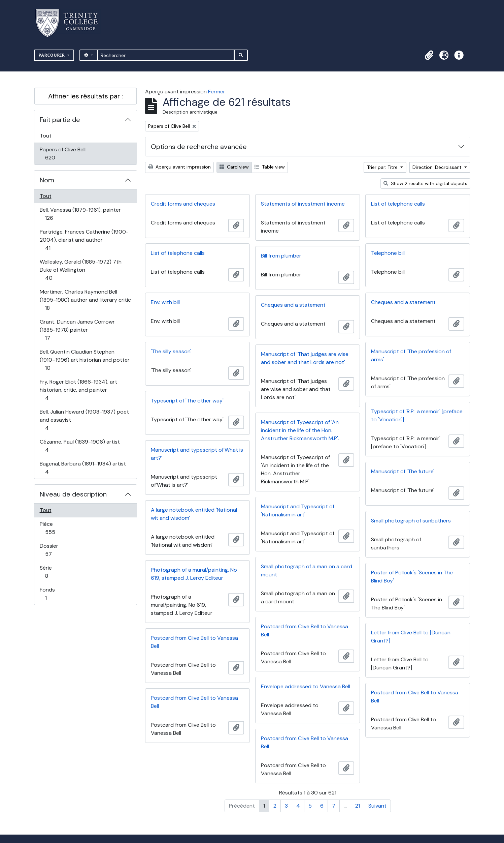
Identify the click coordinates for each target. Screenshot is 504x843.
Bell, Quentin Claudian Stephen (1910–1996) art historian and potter (85, 360)
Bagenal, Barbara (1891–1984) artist (83, 468)
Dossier (56, 550)
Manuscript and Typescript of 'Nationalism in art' (298, 510)
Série (54, 572)
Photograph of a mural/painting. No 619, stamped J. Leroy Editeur (194, 574)
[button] (429, 55)
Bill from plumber (281, 256)
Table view (270, 167)
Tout (46, 136)
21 (358, 806)
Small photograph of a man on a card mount (307, 570)
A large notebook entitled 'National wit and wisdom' (194, 514)
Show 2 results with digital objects (425, 183)
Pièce (57, 528)
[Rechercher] (166, 55)
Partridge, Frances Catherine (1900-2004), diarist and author (84, 240)
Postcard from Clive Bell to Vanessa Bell (305, 630)
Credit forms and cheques (183, 204)
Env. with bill (165, 302)
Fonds (53, 594)
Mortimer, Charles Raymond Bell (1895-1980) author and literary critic (85, 300)
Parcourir (53, 55)
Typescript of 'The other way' (187, 401)
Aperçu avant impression (179, 167)
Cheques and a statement (403, 302)
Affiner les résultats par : (86, 96)
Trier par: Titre (383, 167)
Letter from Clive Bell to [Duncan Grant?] (411, 637)
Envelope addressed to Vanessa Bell (306, 686)
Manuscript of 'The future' (403, 471)
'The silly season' (171, 351)
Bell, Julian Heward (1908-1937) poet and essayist (84, 420)
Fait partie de (60, 120)
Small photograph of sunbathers (411, 521)
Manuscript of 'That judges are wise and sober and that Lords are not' (305, 358)
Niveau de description (73, 494)
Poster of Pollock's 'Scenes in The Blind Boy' (412, 577)
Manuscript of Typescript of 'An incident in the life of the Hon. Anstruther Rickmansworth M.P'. (300, 430)
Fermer (217, 92)
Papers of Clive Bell (62, 154)
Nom (47, 180)
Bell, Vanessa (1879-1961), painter (80, 214)
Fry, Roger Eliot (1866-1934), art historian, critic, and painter (78, 390)
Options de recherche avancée (199, 147)
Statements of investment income (303, 204)
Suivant (377, 806)
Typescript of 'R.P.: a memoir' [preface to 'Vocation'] (417, 415)
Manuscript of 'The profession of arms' (411, 355)
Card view (234, 167)
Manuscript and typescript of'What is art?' (197, 454)
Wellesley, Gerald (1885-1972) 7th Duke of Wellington (80, 270)
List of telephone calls (398, 204)
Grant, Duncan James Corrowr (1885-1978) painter (77, 330)
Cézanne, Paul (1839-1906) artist (80, 446)
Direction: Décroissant (438, 167)
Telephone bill (388, 253)
